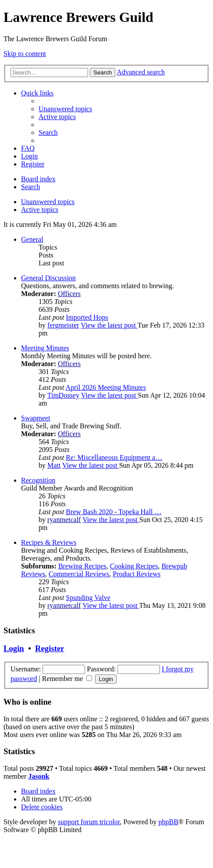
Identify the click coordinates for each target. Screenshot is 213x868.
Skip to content (25, 54)
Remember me (67, 679)
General (32, 239)
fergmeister (63, 325)
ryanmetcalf (64, 520)
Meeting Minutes (45, 348)
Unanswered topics (48, 202)
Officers (69, 294)
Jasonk (39, 776)
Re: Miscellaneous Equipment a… (114, 457)
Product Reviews (137, 574)
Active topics (40, 210)
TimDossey (63, 395)
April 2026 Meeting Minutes (106, 387)
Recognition (38, 480)
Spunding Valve (88, 598)
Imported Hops (87, 317)
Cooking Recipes (134, 566)
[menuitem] (65, 109)
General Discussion (48, 278)
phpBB (169, 822)
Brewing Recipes (82, 566)
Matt (54, 465)
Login (14, 648)
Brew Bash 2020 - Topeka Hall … (114, 512)
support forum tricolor (89, 822)
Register (50, 648)
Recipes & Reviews (49, 542)
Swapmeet (36, 418)
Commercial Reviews (79, 574)
